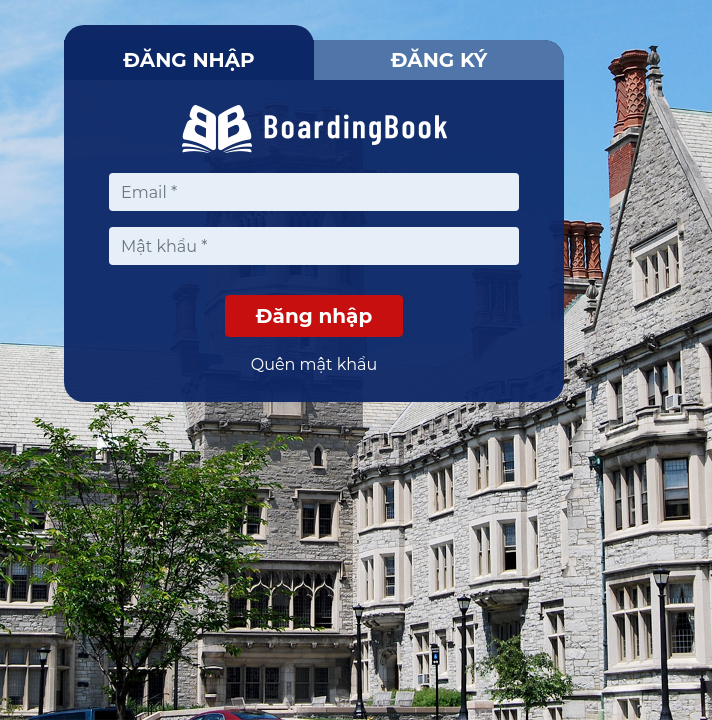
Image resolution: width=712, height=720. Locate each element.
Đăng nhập (188, 60)
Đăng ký (439, 60)
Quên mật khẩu (314, 364)
